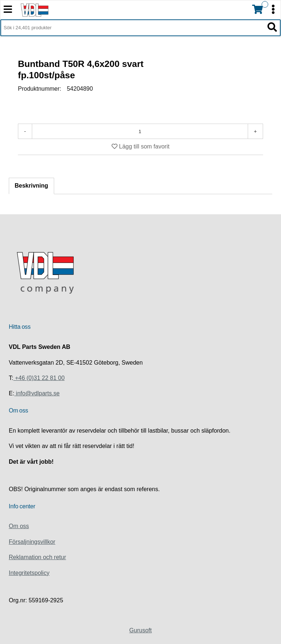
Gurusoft (140, 630)
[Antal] (140, 131)
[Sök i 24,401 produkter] (132, 28)
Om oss (19, 526)
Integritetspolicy (29, 573)
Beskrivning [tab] (31, 186)
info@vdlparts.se (37, 393)
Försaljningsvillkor (32, 542)
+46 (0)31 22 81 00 (39, 378)
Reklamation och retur (38, 557)
